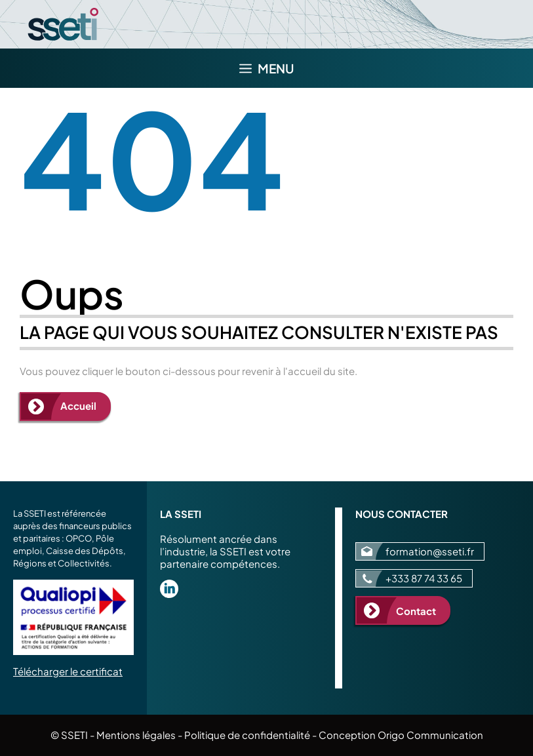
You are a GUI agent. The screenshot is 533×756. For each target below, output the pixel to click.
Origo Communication (430, 735)
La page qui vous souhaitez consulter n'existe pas (259, 332)
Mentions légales (136, 735)
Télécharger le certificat (68, 671)
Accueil (78, 406)
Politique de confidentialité (247, 735)
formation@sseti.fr (430, 551)
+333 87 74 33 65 (424, 578)
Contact (416, 611)
